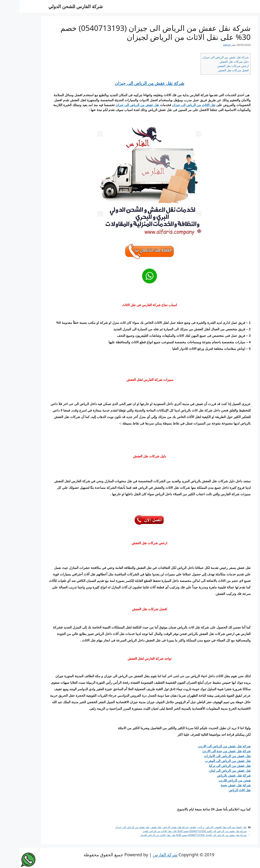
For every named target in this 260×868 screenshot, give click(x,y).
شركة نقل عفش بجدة (216, 785)
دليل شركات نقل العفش (215, 62)
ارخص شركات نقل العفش (213, 66)
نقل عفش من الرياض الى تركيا (210, 766)
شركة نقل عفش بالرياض (214, 776)
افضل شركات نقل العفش (214, 70)
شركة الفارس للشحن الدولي (56, 6)
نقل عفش (137, 827)
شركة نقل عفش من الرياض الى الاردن (205, 746)
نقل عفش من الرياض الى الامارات (208, 756)
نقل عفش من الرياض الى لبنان (210, 771)
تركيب (181, 827)
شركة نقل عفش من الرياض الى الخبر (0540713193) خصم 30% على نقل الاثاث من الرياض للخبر (175, 831)
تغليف (173, 827)
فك (225, 827)
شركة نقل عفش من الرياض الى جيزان (206, 57)
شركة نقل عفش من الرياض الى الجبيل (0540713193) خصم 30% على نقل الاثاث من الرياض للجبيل (174, 835)
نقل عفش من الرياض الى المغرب (208, 761)
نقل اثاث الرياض (220, 790)
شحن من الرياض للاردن (215, 780)
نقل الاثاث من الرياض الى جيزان (174, 105)
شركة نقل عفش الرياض (156, 827)
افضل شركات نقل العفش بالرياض (204, 827)
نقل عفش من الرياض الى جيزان (118, 105)
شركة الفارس (146, 855)
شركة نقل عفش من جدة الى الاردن (207, 751)
